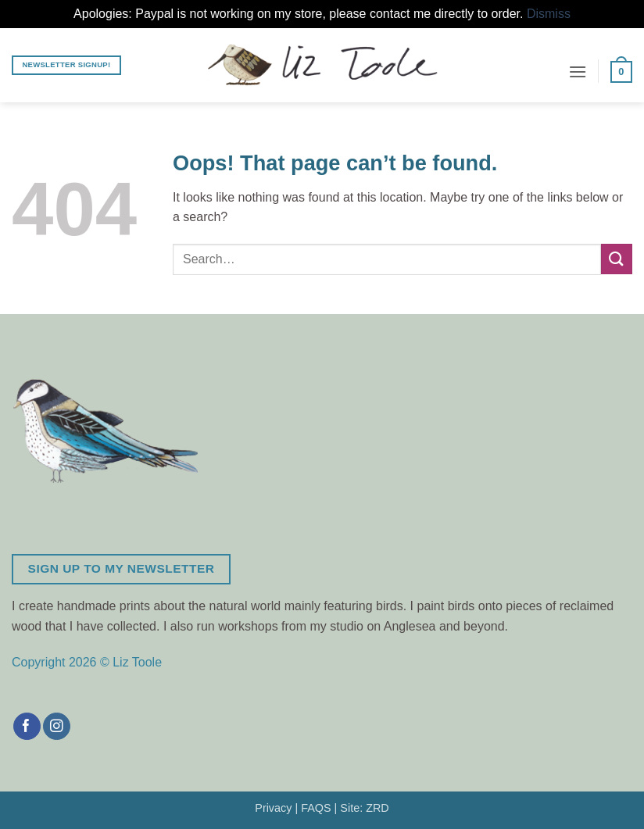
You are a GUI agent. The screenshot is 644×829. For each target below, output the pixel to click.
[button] (578, 71)
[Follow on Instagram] (57, 727)
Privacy (273, 808)
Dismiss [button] (549, 14)
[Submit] (617, 259)
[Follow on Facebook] (27, 727)
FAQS (316, 808)
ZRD (377, 808)
